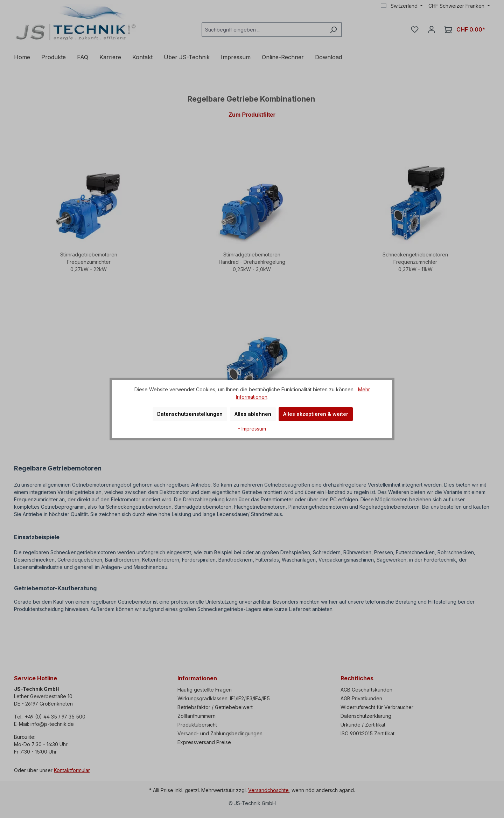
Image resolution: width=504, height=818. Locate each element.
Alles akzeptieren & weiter (316, 414)
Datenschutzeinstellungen (190, 414)
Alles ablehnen (253, 414)
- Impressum (252, 429)
